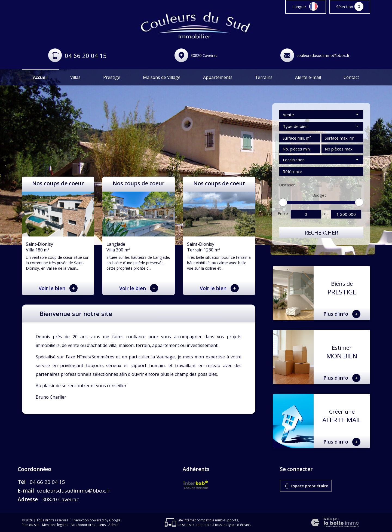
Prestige (112, 77)
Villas (75, 77)
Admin (113, 525)
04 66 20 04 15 (86, 56)
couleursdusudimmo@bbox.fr (323, 55)
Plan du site (31, 525)
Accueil (40, 77)
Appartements (218, 77)
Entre (283, 213)
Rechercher (321, 233)
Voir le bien (58, 288)
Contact (351, 77)
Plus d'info (342, 314)
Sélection (345, 7)
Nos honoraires (83, 525)
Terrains (264, 77)
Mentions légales (55, 525)
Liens (102, 525)
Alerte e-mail (308, 77)
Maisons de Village (162, 77)
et (326, 213)
